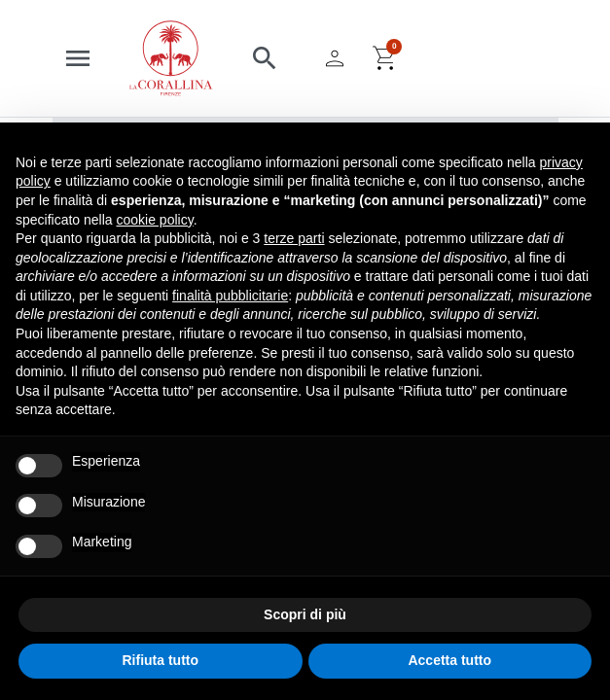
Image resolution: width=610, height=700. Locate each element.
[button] (265, 58)
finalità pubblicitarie (230, 296)
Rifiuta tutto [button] (160, 660)
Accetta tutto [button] (449, 660)
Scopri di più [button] (305, 614)
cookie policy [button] (155, 220)
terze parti (294, 238)
